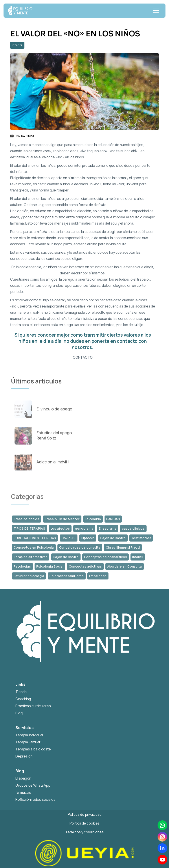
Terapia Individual (29, 735)
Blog (19, 713)
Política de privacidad (85, 814)
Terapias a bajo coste (33, 749)
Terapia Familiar (28, 742)
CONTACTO (83, 357)
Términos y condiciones (84, 832)
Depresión (24, 756)
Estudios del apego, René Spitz (55, 438)
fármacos (23, 792)
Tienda (21, 692)
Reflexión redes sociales (35, 799)
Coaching (23, 699)
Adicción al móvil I (53, 464)
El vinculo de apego (54, 411)
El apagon (23, 778)
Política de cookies (85, 823)
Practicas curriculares (33, 706)
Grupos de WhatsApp (33, 785)
